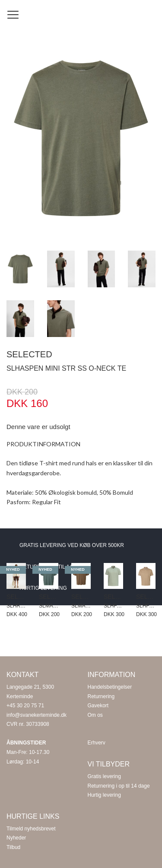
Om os (95, 715)
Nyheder (16, 838)
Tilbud (13, 847)
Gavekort (98, 706)
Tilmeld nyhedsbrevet (31, 829)
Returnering (101, 696)
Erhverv (97, 743)
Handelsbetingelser (110, 687)
